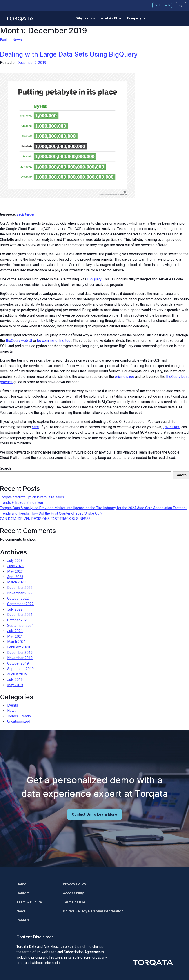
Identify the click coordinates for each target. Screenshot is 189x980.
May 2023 (15, 571)
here (35, 427)
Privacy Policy (74, 884)
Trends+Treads (19, 716)
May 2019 (15, 685)
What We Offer (111, 18)
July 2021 (15, 631)
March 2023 (17, 582)
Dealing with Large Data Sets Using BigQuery (69, 54)
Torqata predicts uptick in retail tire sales (32, 497)
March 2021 (17, 642)
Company (134, 18)
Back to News (11, 40)
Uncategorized (19, 721)
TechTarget (26, 214)
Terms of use (74, 902)
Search (5, 468)
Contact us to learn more (94, 814)
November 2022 (20, 593)
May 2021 (15, 636)
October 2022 (18, 598)
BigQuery (94, 279)
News (12, 711)
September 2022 (20, 604)
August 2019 (17, 674)
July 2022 (15, 609)
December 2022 (20, 588)
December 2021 (20, 615)
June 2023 (16, 566)
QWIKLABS (172, 427)
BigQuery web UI (19, 341)
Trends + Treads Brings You (21, 503)
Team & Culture (29, 902)
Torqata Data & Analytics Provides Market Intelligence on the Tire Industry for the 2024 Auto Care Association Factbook (94, 508)
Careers (23, 920)
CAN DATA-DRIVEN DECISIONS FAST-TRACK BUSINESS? (45, 519)
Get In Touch (162, 5)
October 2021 (18, 620)
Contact (23, 893)
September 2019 (20, 669)
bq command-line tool (54, 341)
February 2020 (19, 647)
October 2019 (18, 663)
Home (21, 884)
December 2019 (20, 653)
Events (13, 705)
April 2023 (15, 577)
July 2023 (15, 561)
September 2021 (20, 626)
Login (181, 5)
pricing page (125, 377)
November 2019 (20, 658)
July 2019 (15, 680)
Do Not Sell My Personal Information (93, 911)
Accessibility (73, 893)
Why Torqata (86, 18)
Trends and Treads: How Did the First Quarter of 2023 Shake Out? (51, 513)
